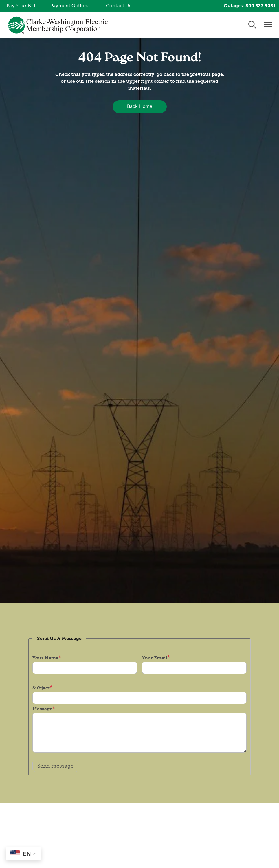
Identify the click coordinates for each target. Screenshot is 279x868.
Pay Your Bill (21, 6)
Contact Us (119, 6)
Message (42, 709)
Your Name (45, 658)
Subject (41, 688)
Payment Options (70, 6)
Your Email (155, 658)
